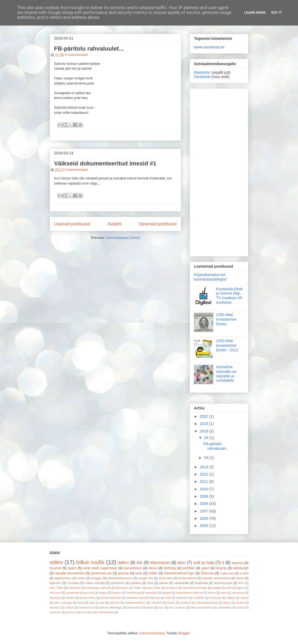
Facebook (202, 77)
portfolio (189, 568)
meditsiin (199, 598)
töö (140, 563)
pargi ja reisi (97, 603)
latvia (240, 578)
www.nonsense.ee (209, 47)
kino (182, 563)
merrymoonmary (152, 633)
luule (168, 598)
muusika (73, 583)
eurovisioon (133, 568)
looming (170, 568)
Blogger (184, 633)
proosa (123, 573)
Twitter (138, 588)
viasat (241, 608)
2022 (205, 416)
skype (227, 603)
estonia (237, 563)
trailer (153, 573)
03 (207, 458)
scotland (185, 603)
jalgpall (167, 593)
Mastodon (202, 72)
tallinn (123, 563)
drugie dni (146, 578)
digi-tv (240, 588)
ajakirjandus (63, 578)
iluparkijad (151, 593)
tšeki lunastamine (202, 608)
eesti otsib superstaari (100, 568)
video (56, 562)
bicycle (221, 568)
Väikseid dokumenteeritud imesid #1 (105, 163)
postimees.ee (101, 573)
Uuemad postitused (72, 224)
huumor (55, 568)
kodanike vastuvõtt (138, 598)
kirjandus (55, 598)
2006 (205, 518)
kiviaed (70, 598)
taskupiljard (134, 608)
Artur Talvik (56, 588)
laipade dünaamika (70, 573)
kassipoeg (238, 593)
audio (81, 578)
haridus (117, 593)
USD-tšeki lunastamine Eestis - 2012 (227, 345)
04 (207, 438)
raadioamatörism (135, 603)
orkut (81, 603)
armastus (172, 588)
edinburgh (241, 568)
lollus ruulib (91, 562)
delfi (229, 588)
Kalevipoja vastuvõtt (98, 588)
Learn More (255, 13)
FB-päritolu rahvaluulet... (89, 49)
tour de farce (177, 608)
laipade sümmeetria (216, 578)
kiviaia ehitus (88, 598)
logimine (55, 583)
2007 (205, 511)
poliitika (136, 583)
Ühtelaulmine (106, 612)
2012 (205, 474)
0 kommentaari (76, 55)
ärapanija (201, 583)
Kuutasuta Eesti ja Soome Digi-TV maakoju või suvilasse (229, 296)
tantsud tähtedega (111, 608)
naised (244, 598)
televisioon (160, 563)
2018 (205, 431)
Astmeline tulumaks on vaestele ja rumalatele (226, 374)
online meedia (95, 583)
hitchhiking (133, 593)
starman (55, 608)
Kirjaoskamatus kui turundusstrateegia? (211, 277)
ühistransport (223, 583)
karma (212, 593)
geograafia (73, 593)
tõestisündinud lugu (179, 573)
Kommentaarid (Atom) (123, 238)
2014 (205, 467)
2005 (205, 526)
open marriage (63, 603)
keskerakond (187, 578)
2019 (205, 424)
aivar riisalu (154, 588)
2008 (205, 504)
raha (150, 583)
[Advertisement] (219, 171)
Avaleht (115, 224)
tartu (139, 573)
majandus (182, 598)
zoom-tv (71, 612)
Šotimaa (207, 573)
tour (161, 608)
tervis (150, 608)
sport (205, 568)
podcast (115, 603)
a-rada (244, 573)
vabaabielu (225, 608)
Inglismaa (227, 573)
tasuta (164, 583)
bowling (217, 588)
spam (72, 568)
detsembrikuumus (120, 578)
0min (241, 583)
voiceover (55, 612)
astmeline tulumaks (195, 588)
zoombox (87, 612)
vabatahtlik (182, 583)
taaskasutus (86, 608)
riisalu (171, 603)
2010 (205, 489)
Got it (276, 13)
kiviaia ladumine (111, 598)
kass (224, 593)
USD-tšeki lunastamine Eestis (226, 319)
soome (240, 603)
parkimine (118, 583)
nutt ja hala (204, 563)
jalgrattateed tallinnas (190, 593)
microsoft (215, 598)
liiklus (153, 568)
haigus (103, 593)
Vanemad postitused (158, 224)
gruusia (89, 593)
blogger (96, 578)
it (223, 563)
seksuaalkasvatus (207, 603)
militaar (231, 598)
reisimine (157, 603)
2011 (205, 482)
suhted (69, 608)
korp (157, 598)
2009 (205, 496)
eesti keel (166, 578)
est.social (55, 593)
